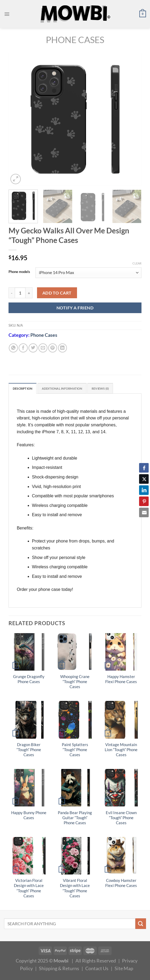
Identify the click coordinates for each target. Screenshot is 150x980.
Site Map (124, 969)
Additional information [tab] (70, 389)
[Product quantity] (20, 293)
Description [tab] (25, 389)
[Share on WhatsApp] (13, 348)
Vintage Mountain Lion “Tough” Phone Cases (121, 750)
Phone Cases (75, 40)
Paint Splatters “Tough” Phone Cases (75, 750)
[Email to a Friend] (43, 348)
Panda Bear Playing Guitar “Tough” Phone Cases (75, 818)
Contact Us (97, 969)
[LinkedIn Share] (144, 490)
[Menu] (7, 14)
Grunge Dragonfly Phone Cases (29, 680)
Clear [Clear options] (137, 263)
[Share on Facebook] (23, 348)
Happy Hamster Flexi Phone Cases (121, 680)
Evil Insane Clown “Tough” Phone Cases (121, 818)
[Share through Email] (144, 512)
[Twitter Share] (144, 479)
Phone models (19, 272)
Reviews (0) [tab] (114, 389)
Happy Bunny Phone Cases (29, 816)
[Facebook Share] (144, 468)
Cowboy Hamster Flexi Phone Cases (121, 884)
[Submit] (141, 924)
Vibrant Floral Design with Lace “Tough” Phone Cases (75, 889)
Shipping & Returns (59, 969)
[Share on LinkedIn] (63, 348)
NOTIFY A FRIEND (75, 308)
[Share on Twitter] (33, 348)
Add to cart (57, 293)
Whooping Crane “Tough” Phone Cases (75, 682)
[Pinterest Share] (144, 501)
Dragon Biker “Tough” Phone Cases (29, 750)
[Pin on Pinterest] (53, 348)
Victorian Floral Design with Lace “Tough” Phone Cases (29, 889)
